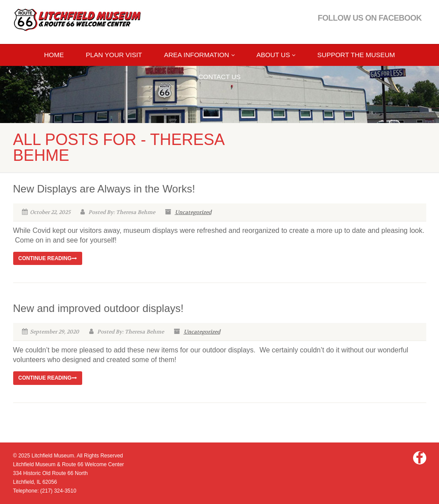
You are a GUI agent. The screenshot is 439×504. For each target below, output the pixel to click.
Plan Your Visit (114, 55)
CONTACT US (219, 77)
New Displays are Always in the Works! (104, 189)
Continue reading (48, 258)
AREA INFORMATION (199, 55)
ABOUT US (276, 55)
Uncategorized (193, 212)
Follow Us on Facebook (370, 18)
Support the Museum (356, 55)
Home (54, 55)
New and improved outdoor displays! (98, 308)
